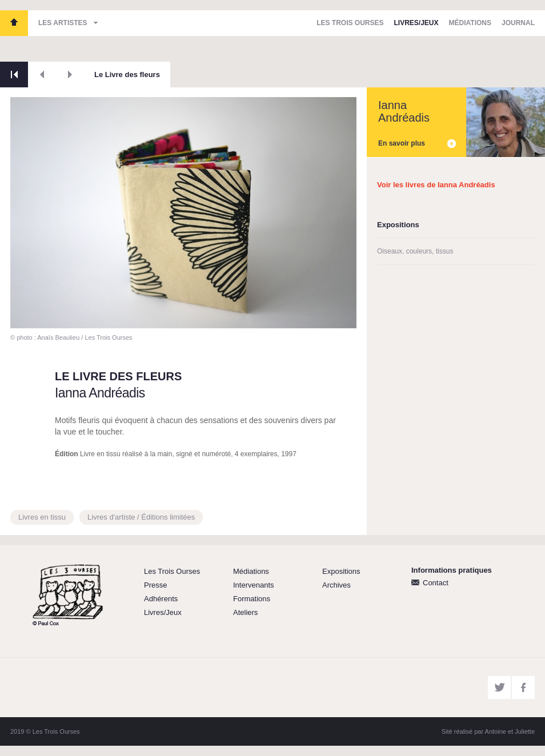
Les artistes (63, 23)
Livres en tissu (42, 517)
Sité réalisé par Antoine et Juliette (488, 731)
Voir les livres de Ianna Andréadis (436, 185)
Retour (14, 75)
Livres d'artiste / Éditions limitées (141, 517)
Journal (518, 23)
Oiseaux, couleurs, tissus (415, 251)
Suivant (70, 75)
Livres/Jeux (416, 23)
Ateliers (245, 612)
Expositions (341, 571)
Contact (436, 583)
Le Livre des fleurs (127, 75)
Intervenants (254, 585)
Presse (155, 585)
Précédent (42, 75)
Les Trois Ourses (14, 23)
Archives (336, 585)
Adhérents (161, 599)
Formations (252, 599)
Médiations (470, 23)
